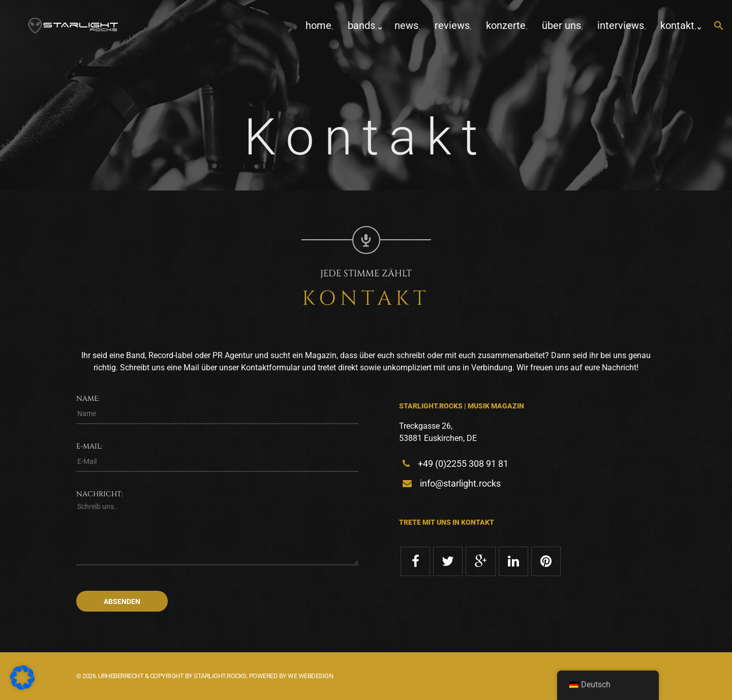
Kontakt (677, 25)
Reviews (452, 25)
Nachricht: (100, 494)
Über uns (561, 25)
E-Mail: (89, 446)
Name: (88, 399)
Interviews (621, 25)
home (318, 25)
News (406, 25)
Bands (361, 25)
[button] (719, 26)
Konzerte (506, 25)
